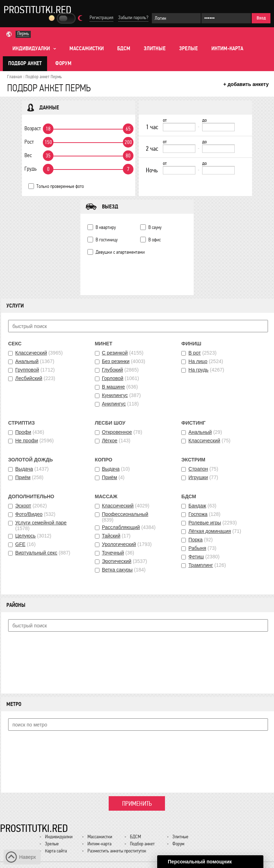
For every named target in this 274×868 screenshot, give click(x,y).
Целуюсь (25, 536)
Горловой (113, 378)
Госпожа (198, 514)
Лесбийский (29, 378)
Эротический (117, 561)
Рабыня (197, 548)
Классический (31, 353)
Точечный (113, 553)
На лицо (198, 361)
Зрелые (189, 48)
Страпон (198, 469)
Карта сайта (56, 851)
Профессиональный (125, 514)
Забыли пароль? (133, 18)
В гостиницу (107, 240)
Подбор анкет (25, 63)
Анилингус (114, 404)
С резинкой (115, 353)
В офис (155, 240)
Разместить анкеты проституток (117, 851)
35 (48, 156)
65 (128, 129)
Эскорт (23, 506)
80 (128, 156)
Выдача (24, 469)
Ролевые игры (205, 523)
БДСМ (124, 48)
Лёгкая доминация (210, 531)
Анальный (27, 361)
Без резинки (116, 361)
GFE (20, 544)
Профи (23, 432)
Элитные (155, 48)
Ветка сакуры (117, 570)
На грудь (198, 370)
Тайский (111, 536)
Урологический (119, 544)
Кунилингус (115, 395)
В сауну (155, 227)
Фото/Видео (29, 514)
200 (128, 142)
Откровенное (117, 432)
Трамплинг (201, 565)
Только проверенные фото (60, 186)
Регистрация (101, 18)
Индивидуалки (59, 837)
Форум (63, 63)
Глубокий (113, 370)
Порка (195, 540)
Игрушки (198, 477)
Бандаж (197, 506)
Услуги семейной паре (41, 523)
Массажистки (87, 48)
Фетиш (196, 557)
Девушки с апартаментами (120, 252)
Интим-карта (227, 48)
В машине (113, 387)
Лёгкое (110, 441)
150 (48, 142)
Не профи (27, 441)
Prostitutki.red (38, 10)
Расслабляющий (121, 527)
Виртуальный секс (36, 553)
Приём (23, 477)
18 (48, 129)
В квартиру (106, 227)
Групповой (27, 370)
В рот (195, 353)
